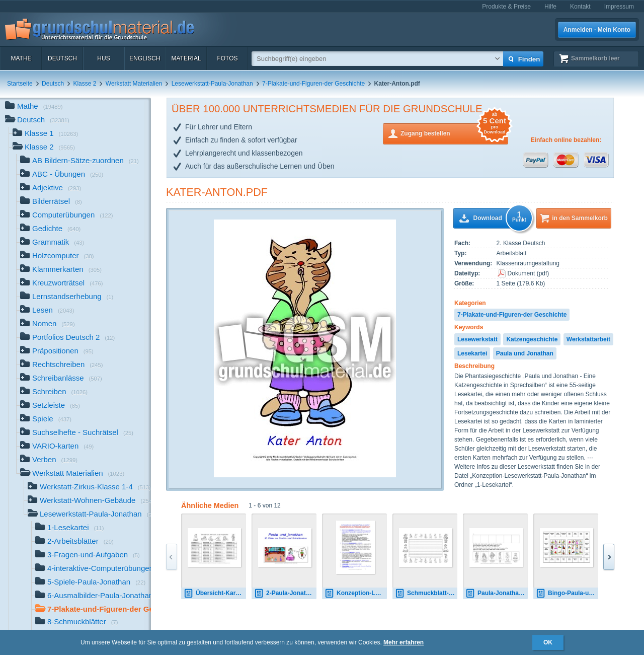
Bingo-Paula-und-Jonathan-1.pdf (567, 593)
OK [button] (548, 642)
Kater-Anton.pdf (217, 192)
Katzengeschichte (532, 339)
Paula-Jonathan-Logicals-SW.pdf (497, 593)
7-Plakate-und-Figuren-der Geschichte (313, 84)
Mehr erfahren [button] (404, 642)
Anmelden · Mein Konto (597, 30)
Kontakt (580, 7)
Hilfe (550, 7)
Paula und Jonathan (525, 353)
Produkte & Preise (506, 7)
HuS (103, 58)
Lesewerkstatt (477, 339)
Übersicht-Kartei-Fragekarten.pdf (215, 593)
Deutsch (62, 58)
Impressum (619, 7)
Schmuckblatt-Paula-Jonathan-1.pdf (426, 593)
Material (186, 58)
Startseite (20, 84)
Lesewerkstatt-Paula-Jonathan (212, 84)
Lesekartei (472, 353)
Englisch (145, 58)
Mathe (21, 58)
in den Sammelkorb (580, 218)
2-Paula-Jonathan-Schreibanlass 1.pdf (285, 593)
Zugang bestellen (454, 133)
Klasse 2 (85, 84)
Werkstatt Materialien (134, 84)
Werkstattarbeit (588, 339)
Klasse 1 (45, 134)
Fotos (227, 58)
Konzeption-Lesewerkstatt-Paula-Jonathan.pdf (356, 593)
